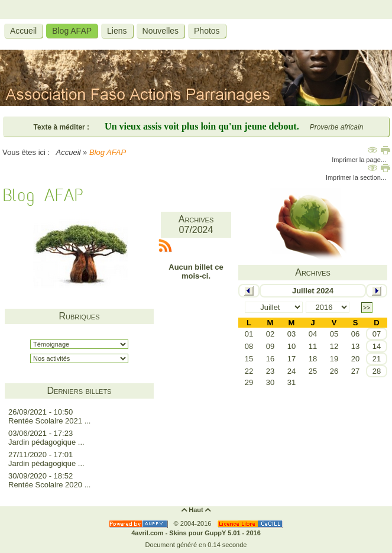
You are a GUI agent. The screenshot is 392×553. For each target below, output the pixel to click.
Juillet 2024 (313, 291)
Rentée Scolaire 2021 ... (49, 421)
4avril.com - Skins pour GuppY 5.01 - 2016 (196, 533)
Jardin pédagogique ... (46, 442)
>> (367, 308)
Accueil (68, 152)
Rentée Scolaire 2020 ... (49, 485)
